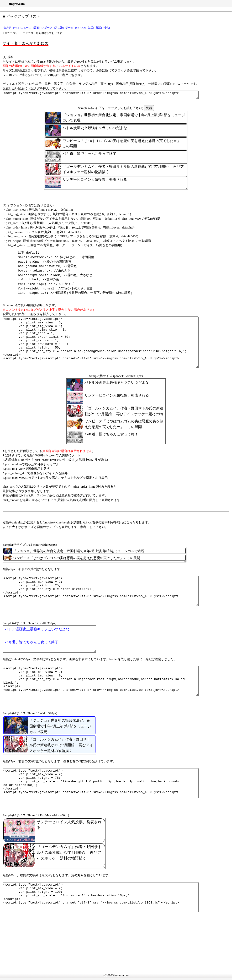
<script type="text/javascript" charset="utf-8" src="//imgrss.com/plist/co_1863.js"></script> (113, 96)
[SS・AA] (81, 28)
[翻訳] (98, 28)
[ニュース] (26, 28)
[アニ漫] (59, 28)
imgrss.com (17, 4)
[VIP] (16, 28)
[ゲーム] (69, 28)
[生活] (90, 28)
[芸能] (37, 28)
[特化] (106, 28)
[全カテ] (7, 28)
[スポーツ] (47, 28)
